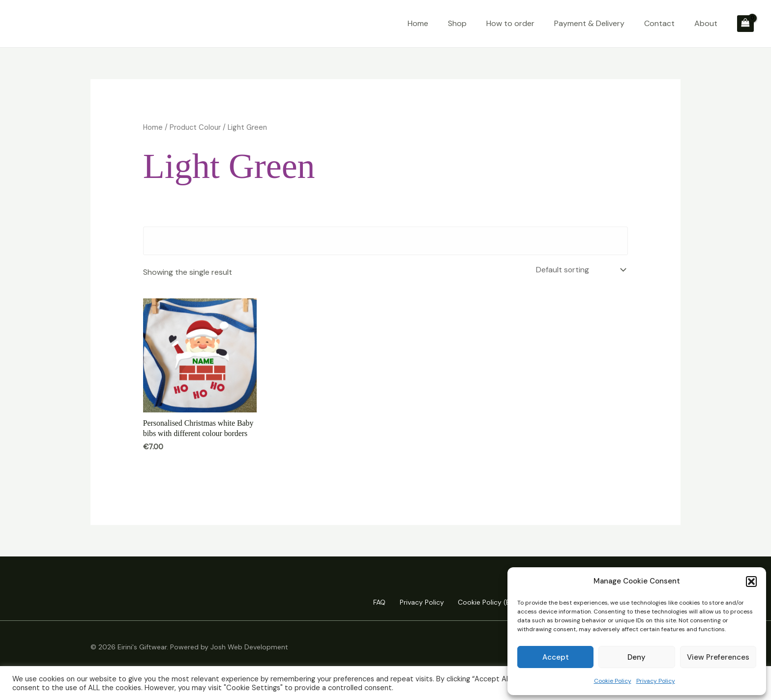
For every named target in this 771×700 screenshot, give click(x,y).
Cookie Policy (613, 681)
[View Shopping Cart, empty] (745, 24)
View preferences (718, 657)
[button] (751, 582)
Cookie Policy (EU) (485, 603)
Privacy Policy (656, 681)
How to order (510, 23)
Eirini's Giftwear (74, 23)
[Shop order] (579, 270)
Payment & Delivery (589, 23)
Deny (637, 657)
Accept (556, 657)
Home (418, 23)
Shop (457, 23)
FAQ (374, 603)
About (706, 23)
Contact (659, 23)
